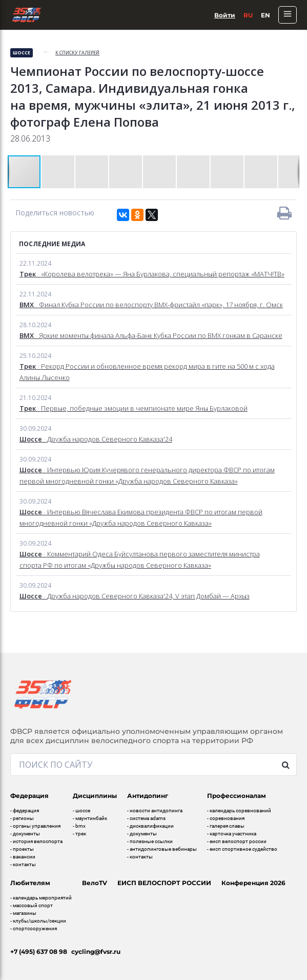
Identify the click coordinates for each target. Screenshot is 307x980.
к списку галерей (77, 53)
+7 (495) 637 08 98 (39, 952)
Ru (248, 15)
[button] (58, 172)
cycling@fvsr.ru (96, 952)
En (265, 15)
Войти (225, 15)
